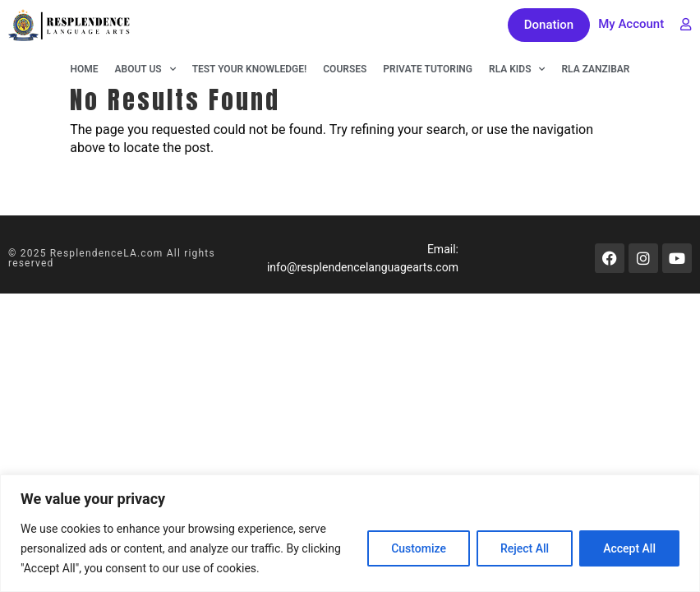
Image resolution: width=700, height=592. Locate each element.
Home (85, 69)
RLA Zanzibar (595, 69)
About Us (145, 69)
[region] (350, 533)
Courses (345, 69)
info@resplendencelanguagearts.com (363, 267)
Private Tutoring (428, 69)
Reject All (525, 548)
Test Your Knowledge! (250, 69)
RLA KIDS (517, 69)
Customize (419, 548)
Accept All (629, 548)
